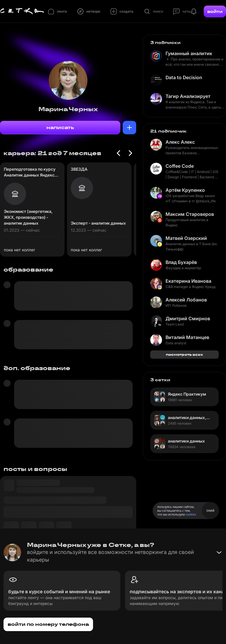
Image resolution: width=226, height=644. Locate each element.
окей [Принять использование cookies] (210, 510)
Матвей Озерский (186, 238)
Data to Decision (184, 77)
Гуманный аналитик (189, 53)
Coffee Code (180, 166)
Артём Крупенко (185, 190)
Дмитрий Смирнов (188, 318)
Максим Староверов (190, 214)
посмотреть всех (184, 354)
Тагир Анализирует (188, 96)
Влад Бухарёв (181, 262)
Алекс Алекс (180, 142)
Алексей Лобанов (186, 300)
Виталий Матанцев (187, 337)
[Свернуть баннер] (219, 553)
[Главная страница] (22, 11)
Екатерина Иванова (188, 281)
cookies (191, 514)
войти (215, 11)
